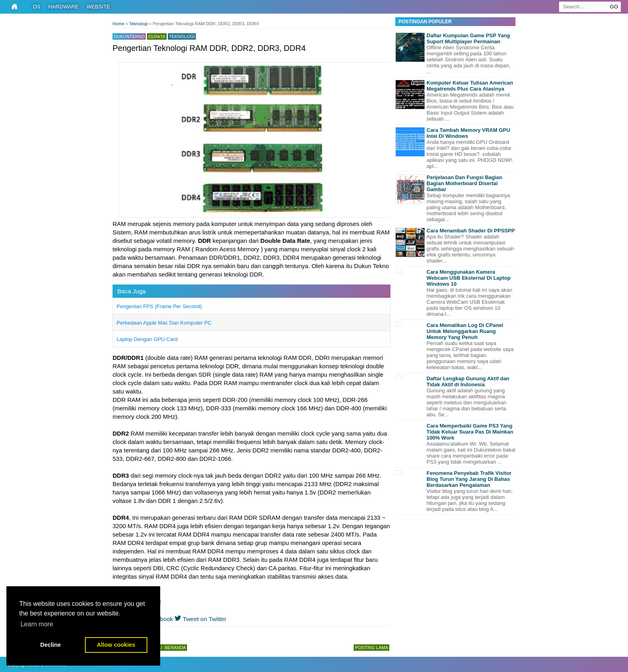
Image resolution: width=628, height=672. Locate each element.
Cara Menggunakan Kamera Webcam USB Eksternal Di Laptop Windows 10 (469, 278)
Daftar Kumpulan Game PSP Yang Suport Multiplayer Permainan (468, 38)
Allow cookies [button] (116, 645)
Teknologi (182, 36)
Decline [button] (51, 645)
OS (37, 7)
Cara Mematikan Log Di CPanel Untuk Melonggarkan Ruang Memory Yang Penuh (465, 331)
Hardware (63, 7)
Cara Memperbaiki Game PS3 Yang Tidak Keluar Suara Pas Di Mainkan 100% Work (470, 432)
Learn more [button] (37, 624)
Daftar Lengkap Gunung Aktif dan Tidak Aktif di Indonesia (468, 381)
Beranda (175, 648)
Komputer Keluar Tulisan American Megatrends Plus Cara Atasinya (470, 86)
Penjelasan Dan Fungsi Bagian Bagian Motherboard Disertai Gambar (464, 183)
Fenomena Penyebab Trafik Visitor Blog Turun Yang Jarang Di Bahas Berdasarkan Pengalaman (469, 479)
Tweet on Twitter (200, 619)
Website (98, 7)
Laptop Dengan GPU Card (147, 339)
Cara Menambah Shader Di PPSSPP (471, 231)
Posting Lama (371, 648)
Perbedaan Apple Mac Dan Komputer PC (164, 323)
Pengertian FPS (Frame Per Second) (159, 306)
